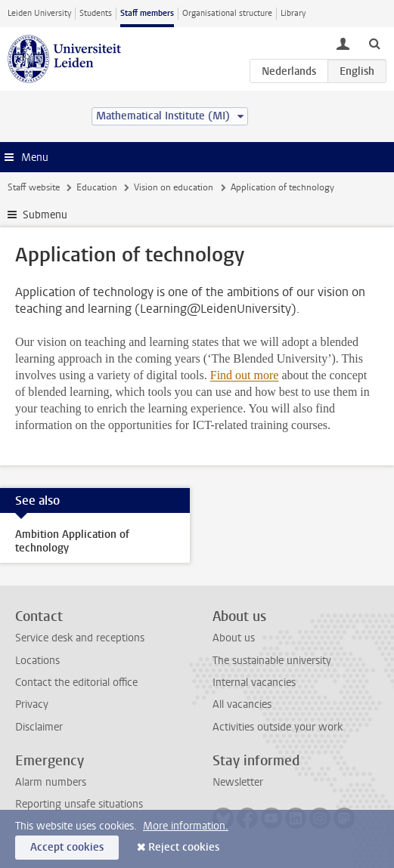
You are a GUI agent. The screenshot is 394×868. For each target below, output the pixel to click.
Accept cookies (67, 847)
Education (97, 187)
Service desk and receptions (80, 638)
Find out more (245, 375)
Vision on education (174, 187)
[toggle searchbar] (374, 43)
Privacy (32, 704)
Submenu (45, 215)
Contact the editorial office (76, 683)
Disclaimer (39, 727)
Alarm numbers (51, 782)
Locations (37, 661)
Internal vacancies (254, 683)
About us (234, 638)
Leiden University (39, 13)
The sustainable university (272, 661)
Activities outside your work (278, 727)
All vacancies (242, 704)
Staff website (34, 187)
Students (96, 13)
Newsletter (238, 782)
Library (293, 13)
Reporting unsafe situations (79, 804)
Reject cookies (184, 847)
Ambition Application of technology (72, 541)
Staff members (147, 13)
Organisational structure (227, 13)
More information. (186, 826)
